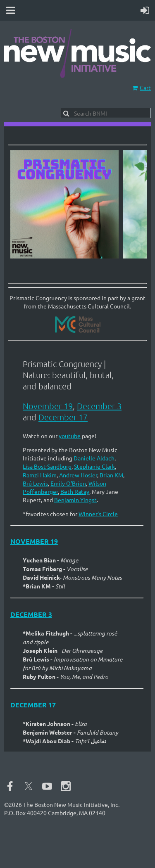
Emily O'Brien (68, 483)
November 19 (48, 406)
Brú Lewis (35, 483)
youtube (70, 436)
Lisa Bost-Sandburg (47, 466)
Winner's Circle (98, 514)
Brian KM (111, 475)
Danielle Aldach (94, 458)
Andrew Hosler (78, 475)
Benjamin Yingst (75, 500)
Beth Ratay (75, 491)
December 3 (99, 406)
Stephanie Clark (94, 466)
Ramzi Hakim (40, 475)
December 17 (63, 417)
